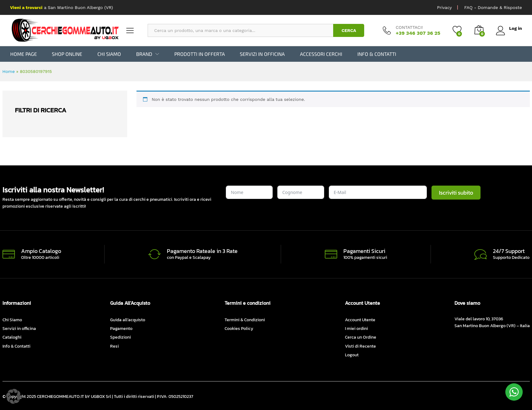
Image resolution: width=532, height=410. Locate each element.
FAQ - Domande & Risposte (493, 7)
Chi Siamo (109, 54)
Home (9, 71)
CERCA (349, 30)
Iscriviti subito (456, 193)
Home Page (24, 54)
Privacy (445, 7)
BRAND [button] (144, 54)
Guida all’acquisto (128, 320)
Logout (352, 355)
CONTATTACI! (409, 27)
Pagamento (121, 329)
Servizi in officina (262, 54)
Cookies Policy (239, 329)
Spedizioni (121, 337)
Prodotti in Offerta (200, 54)
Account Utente (360, 320)
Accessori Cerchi (321, 54)
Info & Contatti (377, 54)
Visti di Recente (360, 346)
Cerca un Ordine (361, 337)
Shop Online (67, 54)
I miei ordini (356, 329)
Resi (114, 346)
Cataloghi (12, 337)
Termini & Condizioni (245, 320)
